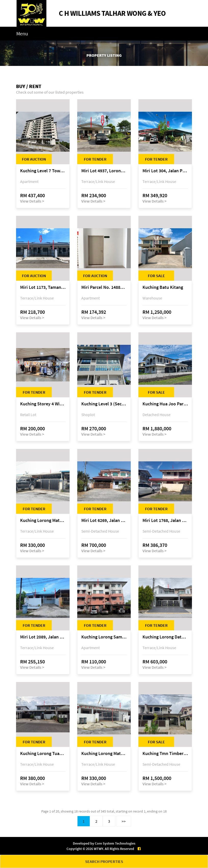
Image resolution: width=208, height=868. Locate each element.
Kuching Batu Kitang (163, 287)
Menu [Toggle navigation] (22, 33)
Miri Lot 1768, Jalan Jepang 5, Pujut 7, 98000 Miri (165, 521)
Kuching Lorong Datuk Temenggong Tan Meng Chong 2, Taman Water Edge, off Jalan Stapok (165, 637)
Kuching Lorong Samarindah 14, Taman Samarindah (104, 637)
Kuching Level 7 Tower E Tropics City (43, 171)
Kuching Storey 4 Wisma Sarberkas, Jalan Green (43, 404)
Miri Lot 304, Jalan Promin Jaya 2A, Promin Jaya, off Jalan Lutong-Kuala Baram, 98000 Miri (165, 171)
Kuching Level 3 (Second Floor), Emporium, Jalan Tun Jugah (104, 404)
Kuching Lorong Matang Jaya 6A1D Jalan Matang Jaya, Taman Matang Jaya (104, 754)
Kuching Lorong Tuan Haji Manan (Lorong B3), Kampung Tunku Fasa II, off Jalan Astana (43, 754)
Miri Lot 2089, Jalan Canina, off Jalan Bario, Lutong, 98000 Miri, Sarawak (43, 637)
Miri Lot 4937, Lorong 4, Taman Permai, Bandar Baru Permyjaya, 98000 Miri (104, 171)
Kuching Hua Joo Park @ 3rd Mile (165, 404)
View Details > (32, 201)
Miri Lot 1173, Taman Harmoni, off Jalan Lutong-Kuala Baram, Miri (43, 287)
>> (124, 821)
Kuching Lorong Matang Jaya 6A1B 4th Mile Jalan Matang (43, 521)
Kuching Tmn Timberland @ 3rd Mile (165, 754)
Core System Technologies (115, 843)
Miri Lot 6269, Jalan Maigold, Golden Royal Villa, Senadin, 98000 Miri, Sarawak (104, 521)
